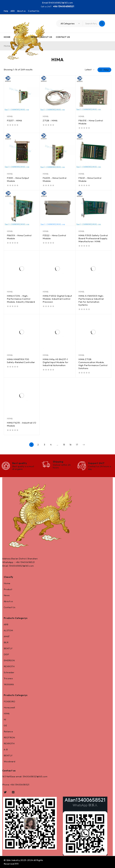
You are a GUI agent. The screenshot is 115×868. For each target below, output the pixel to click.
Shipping (58, 462)
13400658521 (27, 562)
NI (5, 719)
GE (5, 725)
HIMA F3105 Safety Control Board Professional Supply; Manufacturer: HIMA (93, 238)
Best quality (20, 463)
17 (77, 445)
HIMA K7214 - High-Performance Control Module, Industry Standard (21, 299)
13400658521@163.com (61, 3)
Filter (106, 70)
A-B (6, 749)
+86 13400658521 (64, 6)
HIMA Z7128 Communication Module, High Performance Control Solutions (93, 364)
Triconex (8, 678)
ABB (13, 11)
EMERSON (9, 660)
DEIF (6, 654)
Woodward (9, 761)
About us (21, 11)
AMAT (7, 636)
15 (64, 445)
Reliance (8, 731)
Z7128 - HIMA (50, 120)
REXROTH (9, 666)
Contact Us (34, 11)
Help (6, 11)
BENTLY (8, 648)
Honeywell (9, 707)
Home (7, 583)
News (7, 595)
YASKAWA (9, 684)
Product (8, 589)
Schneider (9, 672)
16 (71, 445)
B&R (6, 642)
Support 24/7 (96, 463)
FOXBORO (10, 701)
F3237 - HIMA (14, 120)
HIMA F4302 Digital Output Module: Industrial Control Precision (57, 299)
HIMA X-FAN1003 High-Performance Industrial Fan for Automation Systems (91, 300)
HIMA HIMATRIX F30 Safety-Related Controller (21, 361)
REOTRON (9, 737)
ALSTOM (8, 630)
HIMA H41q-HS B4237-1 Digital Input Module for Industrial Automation (55, 362)
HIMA (10, 116)
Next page (84, 445)
